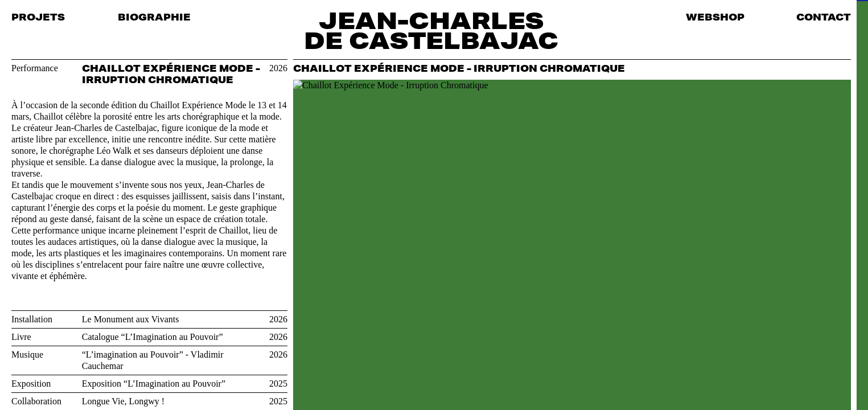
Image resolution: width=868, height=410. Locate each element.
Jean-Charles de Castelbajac (431, 30)
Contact (824, 17)
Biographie (154, 17)
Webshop (715, 17)
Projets (38, 17)
